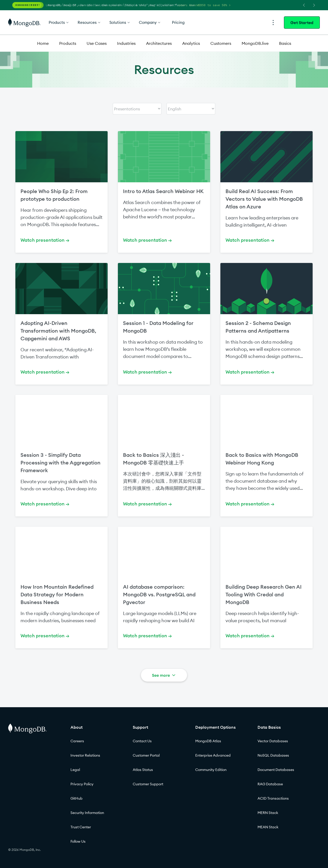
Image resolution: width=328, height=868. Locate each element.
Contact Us (142, 741)
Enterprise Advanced (213, 755)
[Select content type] (137, 109)
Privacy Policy (82, 784)
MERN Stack (268, 813)
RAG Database (270, 784)
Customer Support (148, 784)
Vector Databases (273, 741)
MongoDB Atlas (208, 741)
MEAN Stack (268, 827)
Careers (77, 741)
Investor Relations (85, 755)
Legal (75, 770)
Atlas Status (143, 770)
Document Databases (276, 770)
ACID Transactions (273, 798)
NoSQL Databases (273, 755)
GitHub (76, 798)
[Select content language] (191, 109)
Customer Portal (146, 755)
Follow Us (78, 841)
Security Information (87, 813)
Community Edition (211, 770)
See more (164, 675)
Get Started (302, 23)
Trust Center (81, 827)
